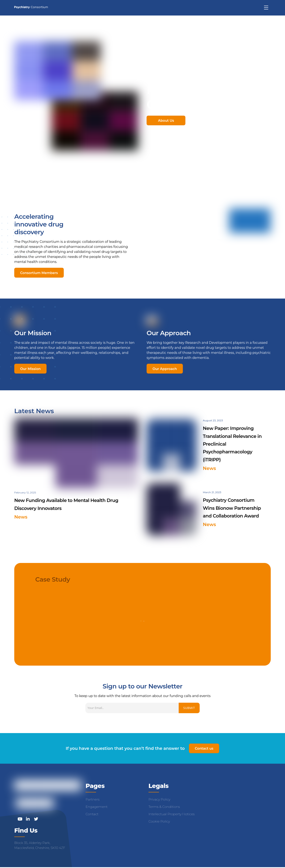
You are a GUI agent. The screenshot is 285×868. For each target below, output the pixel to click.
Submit (189, 708)
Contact (92, 814)
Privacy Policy (159, 800)
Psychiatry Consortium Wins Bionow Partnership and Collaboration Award (232, 508)
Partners (92, 800)
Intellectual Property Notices (172, 814)
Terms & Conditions (164, 807)
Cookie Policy (159, 822)
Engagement (97, 807)
